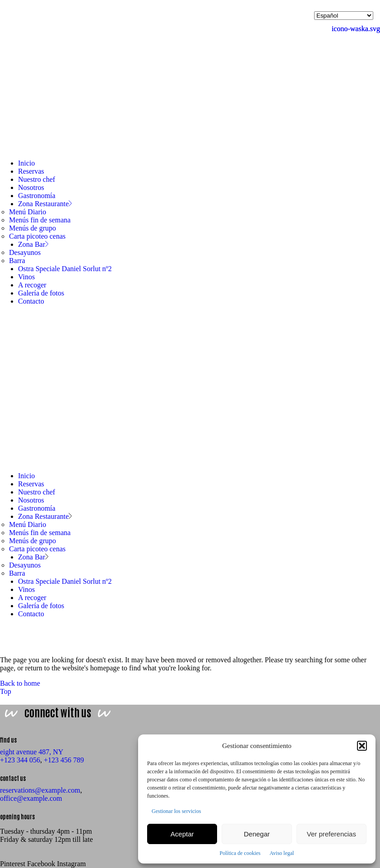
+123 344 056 (20, 760)
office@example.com (31, 798)
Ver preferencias (331, 834)
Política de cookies (240, 853)
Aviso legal (282, 853)
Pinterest (13, 864)
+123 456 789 (64, 760)
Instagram (71, 864)
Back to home (20, 683)
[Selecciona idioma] (344, 16)
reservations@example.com (40, 790)
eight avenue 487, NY (32, 752)
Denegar (257, 834)
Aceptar (182, 834)
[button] (362, 746)
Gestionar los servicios (176, 811)
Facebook (41, 864)
